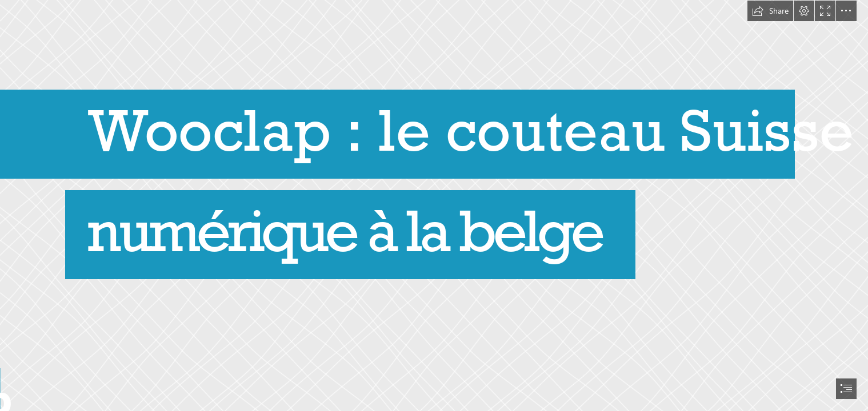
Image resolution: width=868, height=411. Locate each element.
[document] (434, 205)
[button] (770, 11)
